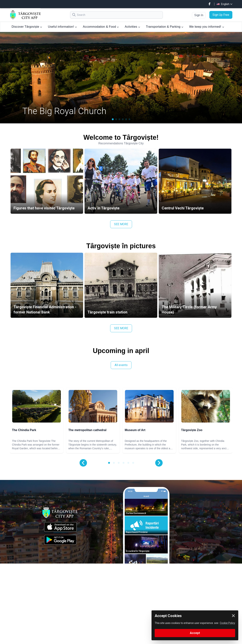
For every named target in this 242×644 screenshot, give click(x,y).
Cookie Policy (227, 623)
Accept (195, 633)
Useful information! (62, 27)
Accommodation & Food (101, 27)
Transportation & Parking (165, 27)
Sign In (199, 15)
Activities (132, 27)
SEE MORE (121, 224)
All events (121, 365)
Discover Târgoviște (27, 27)
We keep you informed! (207, 27)
